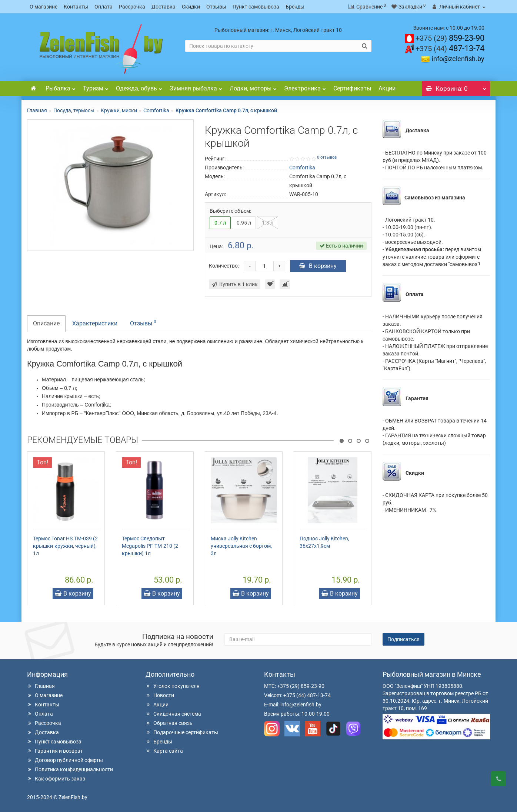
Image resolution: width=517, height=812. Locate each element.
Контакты (76, 7)
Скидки (191, 7)
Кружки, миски (119, 110)
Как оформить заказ (56, 779)
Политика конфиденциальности (70, 769)
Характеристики (95, 323)
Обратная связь (169, 723)
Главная (37, 110)
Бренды (295, 7)
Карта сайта (164, 751)
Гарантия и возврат (55, 751)
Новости (160, 695)
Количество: (224, 266)
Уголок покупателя (173, 686)
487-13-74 (450, 48)
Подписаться (403, 639)
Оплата (104, 7)
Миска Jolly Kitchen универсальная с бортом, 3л (241, 546)
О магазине (44, 7)
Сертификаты (352, 88)
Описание (46, 323)
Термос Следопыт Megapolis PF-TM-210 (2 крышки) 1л (150, 546)
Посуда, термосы (74, 110)
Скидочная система (173, 714)
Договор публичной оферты (65, 760)
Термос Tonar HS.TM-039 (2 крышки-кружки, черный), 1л (65, 546)
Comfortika (156, 110)
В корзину (318, 266)
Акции (387, 88)
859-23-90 (450, 38)
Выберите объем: (230, 211)
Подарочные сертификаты (182, 732)
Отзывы (216, 7)
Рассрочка (132, 7)
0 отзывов (327, 157)
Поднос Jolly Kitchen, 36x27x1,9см (324, 542)
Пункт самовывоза (256, 7)
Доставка (164, 7)
